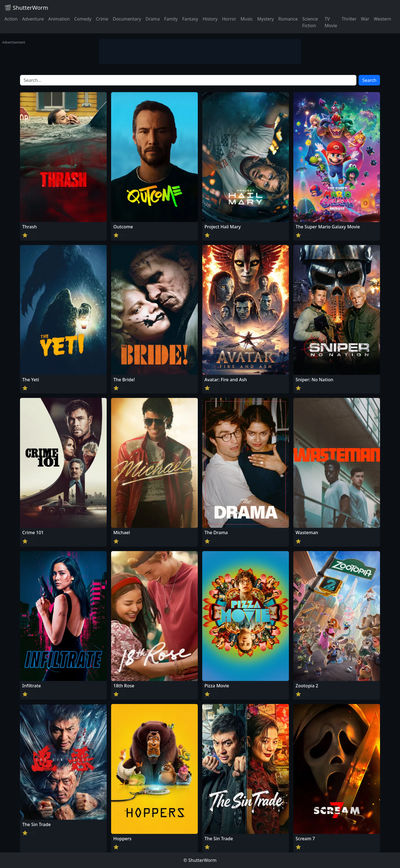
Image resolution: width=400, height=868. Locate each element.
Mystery (266, 19)
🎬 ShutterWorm (26, 8)
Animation (59, 19)
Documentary (127, 19)
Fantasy (190, 19)
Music (247, 19)
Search (369, 80)
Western (382, 19)
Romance (288, 19)
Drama (153, 19)
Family (171, 19)
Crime (102, 19)
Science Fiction (310, 22)
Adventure (33, 19)
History (210, 19)
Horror (229, 19)
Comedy (83, 19)
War (365, 19)
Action (11, 19)
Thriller (349, 19)
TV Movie (331, 22)
